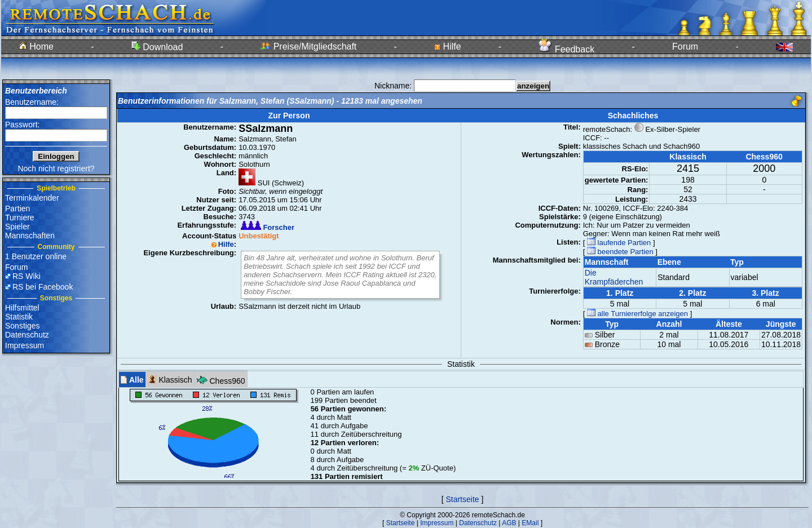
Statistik (19, 317)
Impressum (25, 345)
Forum (685, 46)
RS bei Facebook (43, 287)
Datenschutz (27, 335)
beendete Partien (620, 252)
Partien (17, 208)
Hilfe (447, 46)
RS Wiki (27, 276)
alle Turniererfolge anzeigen (637, 314)
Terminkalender (32, 198)
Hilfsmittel (22, 308)
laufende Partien (619, 243)
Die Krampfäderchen (614, 277)
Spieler (17, 227)
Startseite (462, 499)
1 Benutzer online (36, 256)
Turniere (20, 218)
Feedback (566, 49)
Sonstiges (22, 326)
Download (157, 47)
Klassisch (170, 380)
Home (36, 46)
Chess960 (221, 380)
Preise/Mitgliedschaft (308, 46)
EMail (530, 523)
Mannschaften (30, 236)
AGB (509, 523)
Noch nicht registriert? (56, 168)
